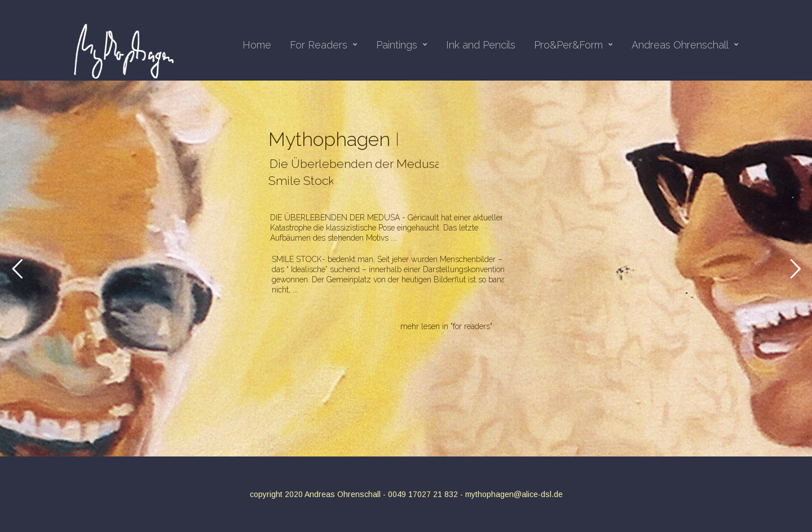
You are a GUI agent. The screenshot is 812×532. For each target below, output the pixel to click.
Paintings (402, 45)
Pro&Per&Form (573, 45)
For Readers (324, 45)
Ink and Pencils (481, 45)
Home (257, 45)
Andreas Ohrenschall (685, 45)
